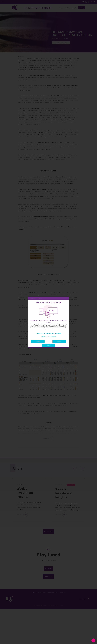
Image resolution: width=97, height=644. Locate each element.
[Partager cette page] (93, 640)
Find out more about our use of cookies (49, 338)
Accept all (38, 343)
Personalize (59, 343)
